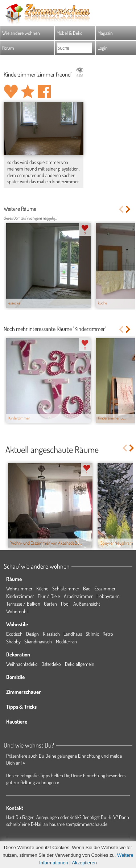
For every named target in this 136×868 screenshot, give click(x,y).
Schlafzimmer (66, 588)
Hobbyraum (108, 596)
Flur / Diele (49, 596)
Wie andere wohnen (21, 33)
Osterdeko (51, 664)
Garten (50, 604)
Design (32, 634)
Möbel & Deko (69, 33)
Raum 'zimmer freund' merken (28, 91)
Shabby (13, 641)
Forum (8, 48)
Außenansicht (87, 604)
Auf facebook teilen (44, 91)
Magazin (105, 33)
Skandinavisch (38, 641)
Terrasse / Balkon (23, 604)
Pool (65, 604)
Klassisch (51, 634)
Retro (108, 634)
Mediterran (66, 641)
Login (103, 48)
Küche (42, 588)
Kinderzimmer (20, 596)
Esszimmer (105, 588)
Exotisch (14, 634)
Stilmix (92, 634)
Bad (87, 588)
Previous (121, 209)
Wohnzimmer (19, 588)
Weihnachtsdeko (22, 664)
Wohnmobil (17, 611)
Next (129, 209)
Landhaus (73, 634)
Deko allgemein (80, 664)
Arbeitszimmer (78, 596)
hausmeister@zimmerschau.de (78, 824)
